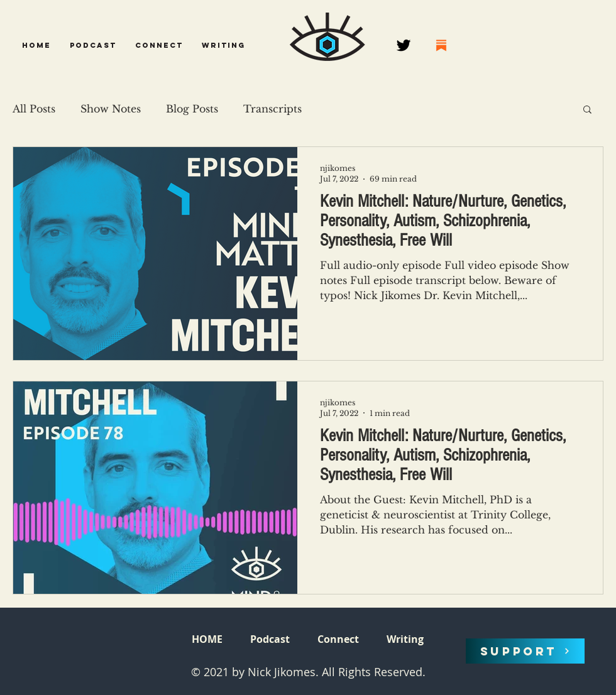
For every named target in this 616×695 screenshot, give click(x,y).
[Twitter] (404, 45)
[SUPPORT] (525, 651)
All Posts (34, 109)
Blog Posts (192, 109)
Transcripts (272, 109)
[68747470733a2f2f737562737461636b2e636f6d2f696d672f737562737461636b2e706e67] (441, 45)
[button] (93, 45)
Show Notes (111, 109)
